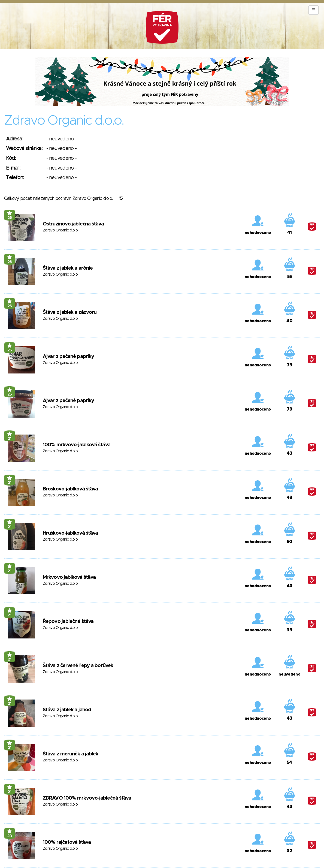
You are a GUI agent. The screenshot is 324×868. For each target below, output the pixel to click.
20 (10, 836)
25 (10, 350)
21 (10, 439)
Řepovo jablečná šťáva (68, 622)
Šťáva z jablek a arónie (68, 268)
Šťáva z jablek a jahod (67, 710)
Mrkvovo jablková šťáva (69, 577)
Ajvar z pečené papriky (68, 357)
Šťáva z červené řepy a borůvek (78, 666)
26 (10, 218)
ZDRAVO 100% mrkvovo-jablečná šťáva (87, 798)
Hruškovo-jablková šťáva (70, 533)
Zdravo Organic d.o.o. (60, 230)
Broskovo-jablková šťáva (70, 489)
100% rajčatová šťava (67, 842)
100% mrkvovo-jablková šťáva (77, 445)
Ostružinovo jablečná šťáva (73, 224)
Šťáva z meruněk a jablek (70, 754)
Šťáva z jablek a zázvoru (70, 312)
